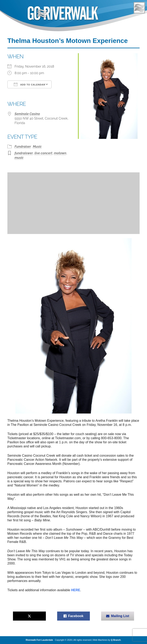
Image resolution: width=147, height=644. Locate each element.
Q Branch (116, 640)
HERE (76, 590)
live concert (43, 153)
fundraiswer (24, 153)
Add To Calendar (30, 84)
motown (60, 153)
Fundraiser (23, 147)
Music (37, 147)
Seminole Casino (27, 114)
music (19, 158)
